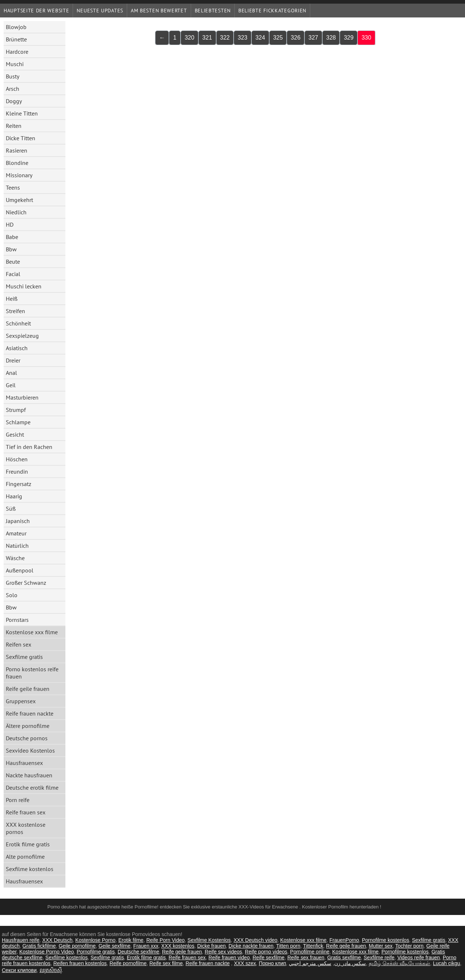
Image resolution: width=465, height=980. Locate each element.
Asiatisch (17, 348)
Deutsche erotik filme (32, 787)
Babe (12, 237)
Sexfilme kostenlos (30, 869)
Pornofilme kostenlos (385, 940)
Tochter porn (409, 946)
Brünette (16, 39)
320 (189, 38)
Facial (13, 274)
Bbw (11, 249)
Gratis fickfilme (39, 946)
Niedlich (16, 212)
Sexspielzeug (22, 336)
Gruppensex (21, 701)
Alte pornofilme (25, 857)
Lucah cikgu (447, 963)
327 (313, 38)
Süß (11, 509)
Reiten (14, 126)
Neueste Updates (100, 11)
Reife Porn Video (166, 940)
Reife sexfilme (268, 957)
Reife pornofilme (128, 963)
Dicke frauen (212, 946)
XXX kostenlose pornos (26, 828)
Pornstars (17, 620)
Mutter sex (381, 946)
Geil (11, 385)
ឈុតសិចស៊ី (51, 970)
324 (260, 38)
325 (278, 38)
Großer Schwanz (26, 583)
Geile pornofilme (77, 946)
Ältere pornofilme (28, 726)
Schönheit (18, 323)
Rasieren (17, 150)
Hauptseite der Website (36, 11)
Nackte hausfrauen (29, 775)
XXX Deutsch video (256, 940)
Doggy (14, 101)
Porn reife (18, 800)
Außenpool (20, 570)
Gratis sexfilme (344, 957)
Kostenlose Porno (95, 940)
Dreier (13, 360)
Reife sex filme (166, 963)
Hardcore (17, 52)
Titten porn (288, 946)
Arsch (13, 89)
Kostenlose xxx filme (32, 632)
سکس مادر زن (350, 963)
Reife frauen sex (26, 812)
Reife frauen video (229, 957)
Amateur (16, 533)
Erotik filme (131, 940)
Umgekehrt (19, 200)
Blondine (17, 163)
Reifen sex (19, 644)
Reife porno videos (266, 952)
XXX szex (245, 963)
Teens (13, 187)
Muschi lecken (24, 286)
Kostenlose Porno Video (46, 952)
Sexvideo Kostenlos (30, 750)
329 (349, 38)
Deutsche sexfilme (138, 952)
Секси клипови (19, 970)
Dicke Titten (21, 138)
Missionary (19, 175)
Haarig (14, 496)
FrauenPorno (344, 940)
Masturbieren (22, 397)
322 (225, 38)
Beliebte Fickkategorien (272, 11)
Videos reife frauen (419, 957)
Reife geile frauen (28, 689)
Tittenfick (313, 946)
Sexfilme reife (379, 957)
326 (296, 38)
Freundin (17, 471)
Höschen (17, 459)
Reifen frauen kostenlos (80, 963)
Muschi (15, 64)
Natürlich (17, 546)
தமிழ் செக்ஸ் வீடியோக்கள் (399, 963)
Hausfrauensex (24, 763)
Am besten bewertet (159, 11)
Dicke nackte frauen (251, 946)
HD (10, 224)
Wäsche (15, 558)
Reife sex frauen (306, 957)
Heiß (12, 299)
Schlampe (18, 422)
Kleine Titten (22, 113)
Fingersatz (19, 484)
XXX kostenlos (178, 946)
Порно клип (272, 963)
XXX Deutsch (57, 940)
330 (366, 38)
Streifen (15, 311)
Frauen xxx (146, 946)
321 (207, 38)
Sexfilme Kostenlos (209, 940)
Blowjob (16, 27)
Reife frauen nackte (30, 713)
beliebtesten (213, 11)
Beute (13, 262)
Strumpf (16, 410)
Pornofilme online (310, 952)
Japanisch (18, 521)
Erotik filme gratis (28, 844)
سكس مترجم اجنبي (310, 963)
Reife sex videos (224, 952)
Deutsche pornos (27, 738)
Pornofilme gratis (96, 952)
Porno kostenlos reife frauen (32, 673)
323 (242, 38)
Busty (13, 76)
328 (331, 38)
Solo (12, 595)
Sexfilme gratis (24, 657)
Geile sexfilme (114, 946)
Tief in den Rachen (29, 447)
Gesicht (15, 434)
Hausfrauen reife (21, 940)
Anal (11, 373)
